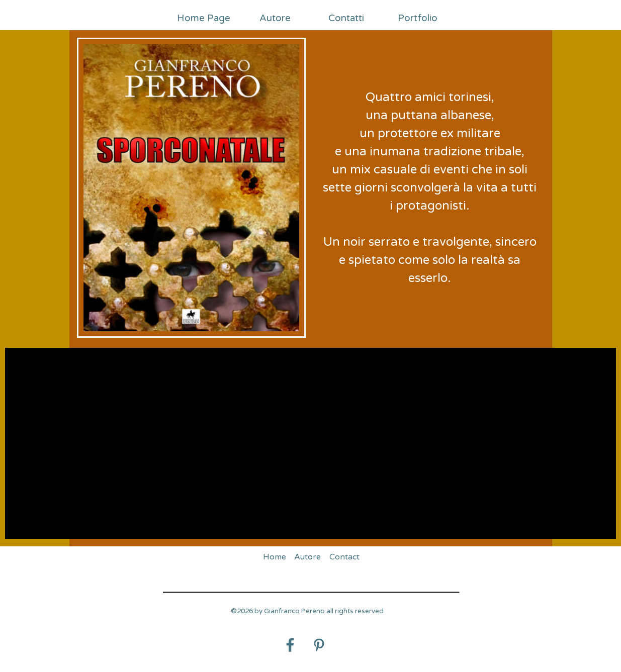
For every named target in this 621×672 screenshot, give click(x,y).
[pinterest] (319, 645)
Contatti (346, 18)
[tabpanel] (430, 188)
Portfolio (418, 18)
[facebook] (290, 645)
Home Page (204, 18)
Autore (275, 18)
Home (275, 557)
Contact (344, 557)
